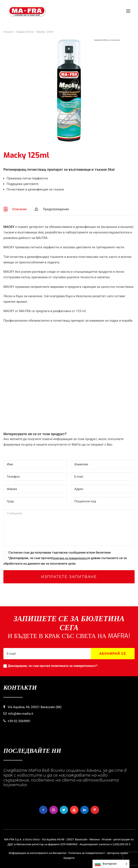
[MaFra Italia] (27, 11)
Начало (8, 32)
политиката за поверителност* (74, 666)
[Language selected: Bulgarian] (111, 864)
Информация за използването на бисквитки (38, 853)
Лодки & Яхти (25, 32)
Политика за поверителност (70, 558)
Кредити (69, 858)
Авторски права (117, 853)
